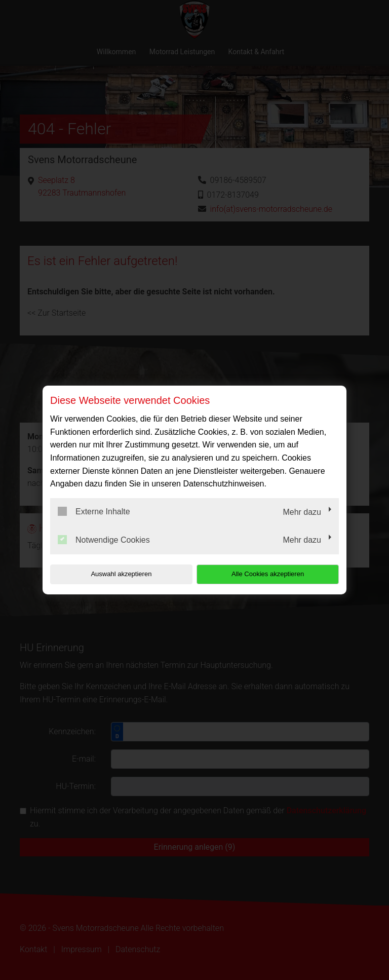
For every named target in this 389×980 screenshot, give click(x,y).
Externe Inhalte (94, 511)
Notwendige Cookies (104, 540)
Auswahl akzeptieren (115, 574)
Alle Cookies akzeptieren (274, 574)
